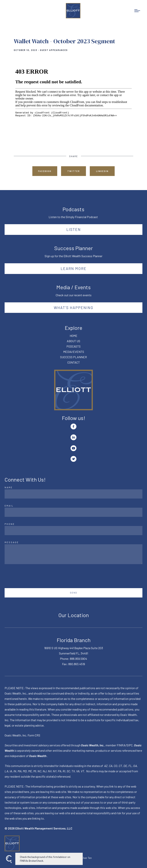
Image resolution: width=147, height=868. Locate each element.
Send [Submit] (74, 593)
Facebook (45, 171)
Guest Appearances (54, 50)
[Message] (73, 554)
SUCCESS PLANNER (73, 357)
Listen (74, 229)
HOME (73, 336)
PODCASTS (73, 346)
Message (12, 542)
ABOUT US (73, 341)
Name (9, 487)
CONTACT (74, 362)
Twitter (74, 171)
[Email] (73, 512)
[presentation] (34, 576)
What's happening (74, 308)
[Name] (73, 494)
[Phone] (73, 531)
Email (9, 506)
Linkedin (102, 171)
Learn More (74, 268)
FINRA (121, 745)
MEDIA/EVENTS (74, 352)
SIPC (130, 745)
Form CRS (34, 735)
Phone (10, 524)
